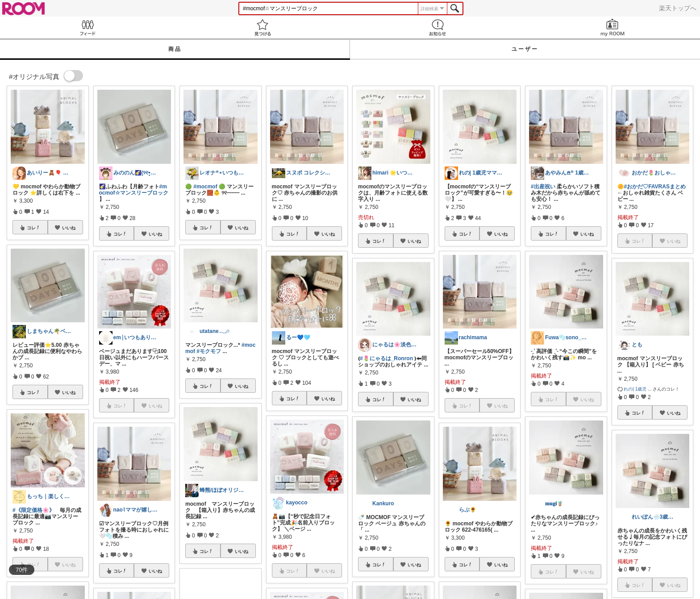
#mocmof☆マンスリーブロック (134, 190)
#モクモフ (209, 351)
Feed (87, 27)
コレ (33, 228)
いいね (69, 228)
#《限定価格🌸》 (33, 510)
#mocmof (205, 187)
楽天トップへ (678, 8)
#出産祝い (543, 187)
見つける (262, 27)
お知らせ (437, 27)
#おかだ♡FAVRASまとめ (655, 187)
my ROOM (612, 27)
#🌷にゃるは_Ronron (386, 358)
